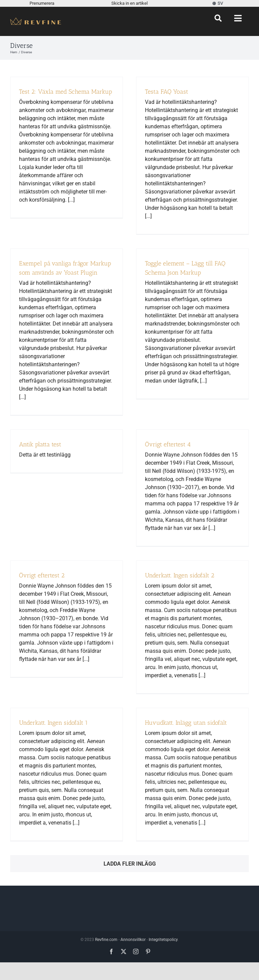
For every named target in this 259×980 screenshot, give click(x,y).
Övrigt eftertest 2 (42, 575)
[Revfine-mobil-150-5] (36, 20)
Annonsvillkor (133, 940)
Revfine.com (106, 940)
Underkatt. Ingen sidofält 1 (53, 723)
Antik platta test (40, 444)
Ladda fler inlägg (130, 864)
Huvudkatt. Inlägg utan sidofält (186, 723)
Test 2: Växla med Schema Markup (66, 92)
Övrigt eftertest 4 (168, 444)
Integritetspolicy (163, 940)
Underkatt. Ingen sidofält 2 (180, 575)
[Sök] (218, 18)
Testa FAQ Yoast (166, 92)
